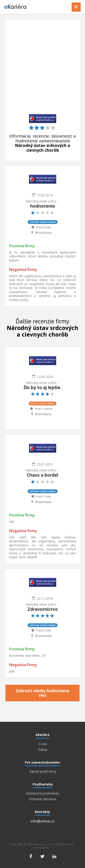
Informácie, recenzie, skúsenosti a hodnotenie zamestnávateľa (42, 143)
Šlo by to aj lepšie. (42, 387)
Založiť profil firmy (43, 772)
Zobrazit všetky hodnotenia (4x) (43, 693)
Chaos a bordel (42, 475)
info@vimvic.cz (42, 821)
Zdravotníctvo (43, 609)
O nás (43, 744)
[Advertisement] (42, 69)
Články (43, 750)
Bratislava (43, 233)
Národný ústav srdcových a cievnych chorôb (43, 201)
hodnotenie (43, 206)
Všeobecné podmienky (43, 793)
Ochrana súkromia (42, 799)
